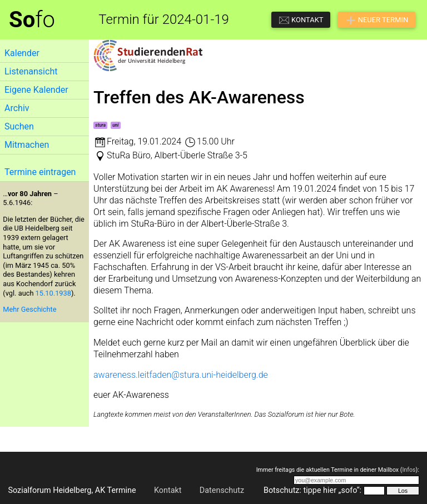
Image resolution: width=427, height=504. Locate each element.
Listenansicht (31, 71)
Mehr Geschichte (29, 309)
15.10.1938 (53, 293)
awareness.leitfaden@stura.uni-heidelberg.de (181, 375)
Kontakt (168, 490)
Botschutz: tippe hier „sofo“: (312, 490)
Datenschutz (222, 490)
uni (115, 125)
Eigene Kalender (36, 90)
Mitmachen (27, 145)
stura (100, 125)
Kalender (22, 53)
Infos (409, 470)
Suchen (19, 126)
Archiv (17, 108)
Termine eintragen (40, 172)
